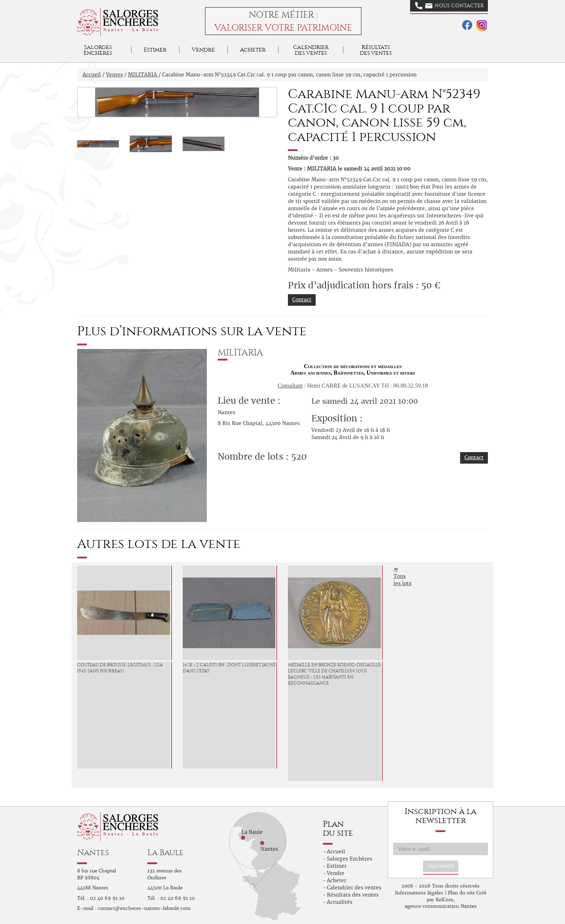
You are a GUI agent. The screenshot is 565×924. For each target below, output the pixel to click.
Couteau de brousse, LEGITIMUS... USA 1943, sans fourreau (120, 668)
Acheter (253, 50)
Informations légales (419, 893)
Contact (302, 300)
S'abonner (441, 866)
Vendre (203, 50)
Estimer (155, 50)
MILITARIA (143, 75)
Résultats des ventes (353, 895)
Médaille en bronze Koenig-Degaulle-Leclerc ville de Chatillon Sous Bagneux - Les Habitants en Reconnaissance (335, 674)
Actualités (340, 902)
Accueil (92, 75)
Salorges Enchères (350, 859)
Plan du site (461, 893)
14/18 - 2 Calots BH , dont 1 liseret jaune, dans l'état (230, 668)
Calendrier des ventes (311, 50)
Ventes (114, 75)
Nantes (93, 852)
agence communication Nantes (441, 906)
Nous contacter (449, 6)
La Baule (166, 852)
